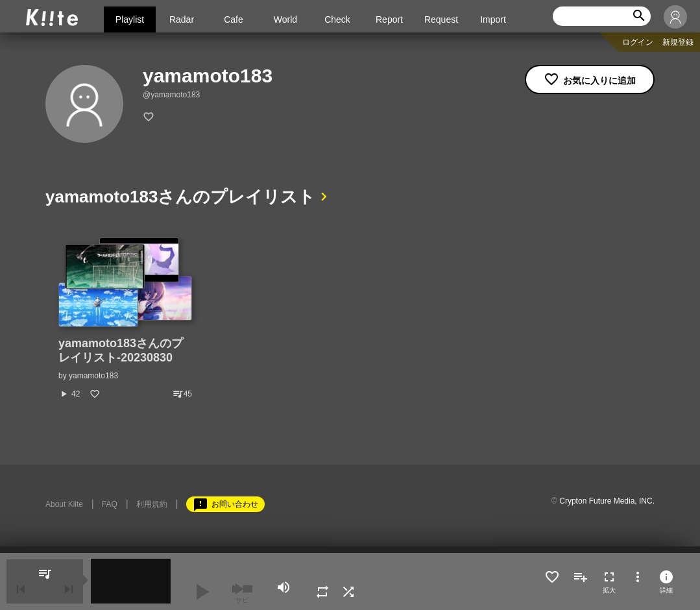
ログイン (638, 42)
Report (389, 19)
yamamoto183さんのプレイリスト (180, 197)
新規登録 (678, 42)
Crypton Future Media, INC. (607, 501)
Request (441, 19)
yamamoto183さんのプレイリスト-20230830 (121, 350)
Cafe (234, 19)
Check (337, 19)
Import (493, 19)
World (285, 19)
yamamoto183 (93, 376)
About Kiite (64, 504)
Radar (182, 19)
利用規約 (152, 504)
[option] (125, 319)
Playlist (130, 19)
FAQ (110, 504)
